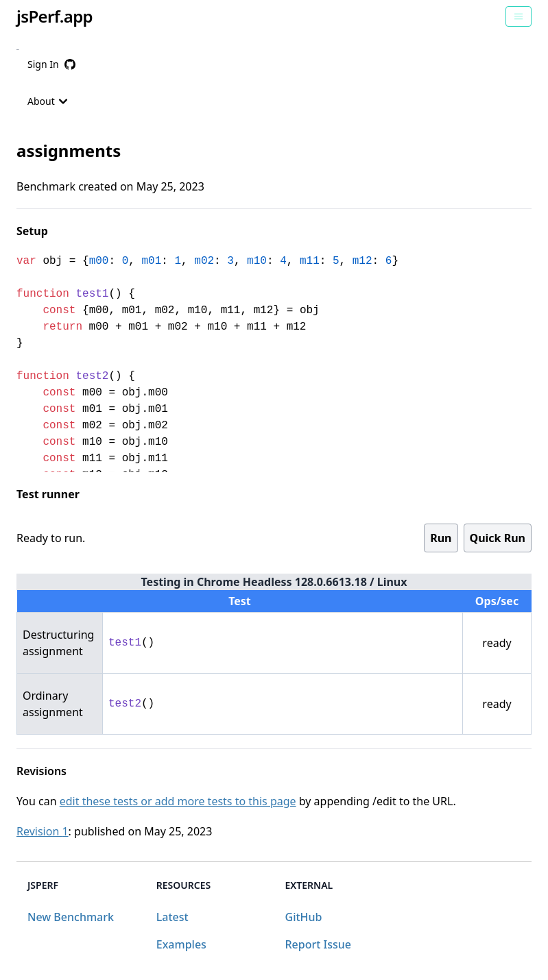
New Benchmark (71, 917)
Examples (181, 944)
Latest (172, 917)
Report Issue (318, 944)
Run (441, 538)
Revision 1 (43, 831)
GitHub (304, 917)
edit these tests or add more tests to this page (178, 801)
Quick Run (498, 538)
